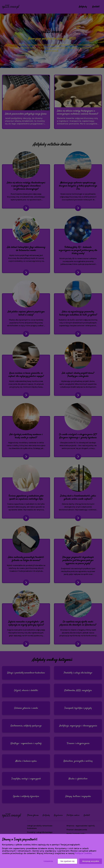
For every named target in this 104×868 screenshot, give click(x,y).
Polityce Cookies (83, 853)
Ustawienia (48, 861)
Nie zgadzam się (67, 861)
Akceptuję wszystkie (91, 861)
